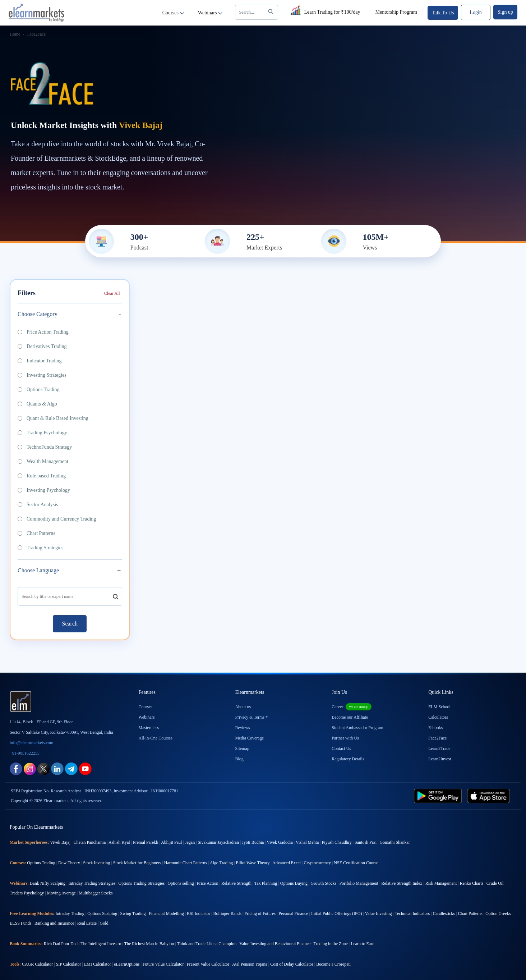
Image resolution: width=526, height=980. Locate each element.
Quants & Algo (37, 404)
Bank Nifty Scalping (48, 883)
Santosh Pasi (366, 842)
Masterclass (149, 728)
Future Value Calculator (163, 964)
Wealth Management (43, 461)
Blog (239, 759)
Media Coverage (249, 738)
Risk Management (441, 883)
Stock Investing (96, 863)
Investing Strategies (42, 375)
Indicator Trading (40, 361)
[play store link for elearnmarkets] (439, 795)
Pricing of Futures (260, 913)
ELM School (439, 707)
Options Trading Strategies (141, 883)
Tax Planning (266, 883)
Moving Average (61, 893)
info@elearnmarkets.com (31, 743)
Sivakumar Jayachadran (218, 842)
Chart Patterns (36, 533)
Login (476, 12)
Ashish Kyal (119, 842)
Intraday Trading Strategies (92, 883)
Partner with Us (345, 738)
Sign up (505, 12)
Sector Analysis (38, 505)
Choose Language (38, 570)
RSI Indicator (199, 913)
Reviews (242, 728)
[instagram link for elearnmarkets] (30, 768)
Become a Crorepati (333, 964)
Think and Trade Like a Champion (207, 944)
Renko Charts (472, 883)
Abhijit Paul (171, 842)
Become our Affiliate (350, 717)
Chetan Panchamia (90, 842)
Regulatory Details (348, 759)
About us (243, 707)
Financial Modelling (166, 913)
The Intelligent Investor (101, 944)
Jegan (190, 842)
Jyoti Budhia (253, 842)
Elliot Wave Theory (253, 863)
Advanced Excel (287, 863)
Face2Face (437, 738)
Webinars (210, 13)
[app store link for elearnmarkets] (490, 795)
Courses (173, 13)
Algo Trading (221, 863)
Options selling (181, 883)
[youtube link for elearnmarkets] (85, 768)
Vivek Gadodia (280, 842)
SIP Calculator (69, 964)
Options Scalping (102, 913)
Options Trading (38, 390)
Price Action (208, 883)
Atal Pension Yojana (250, 964)
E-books (435, 728)
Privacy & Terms (250, 717)
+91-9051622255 (25, 753)
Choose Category (38, 314)
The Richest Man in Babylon (149, 944)
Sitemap (242, 748)
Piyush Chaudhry (337, 842)
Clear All (112, 293)
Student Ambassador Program (357, 728)
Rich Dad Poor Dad (61, 944)
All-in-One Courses (156, 738)
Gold (104, 923)
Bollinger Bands (227, 913)
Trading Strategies (41, 548)
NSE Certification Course (356, 863)
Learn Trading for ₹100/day (324, 11)
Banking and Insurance (54, 923)
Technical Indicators (412, 913)
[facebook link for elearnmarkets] (16, 768)
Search (257, 12)
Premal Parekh (146, 842)
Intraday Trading (70, 913)
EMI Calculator (98, 964)
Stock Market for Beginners (137, 863)
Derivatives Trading (42, 346)
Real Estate (87, 923)
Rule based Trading (42, 476)
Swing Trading (133, 913)
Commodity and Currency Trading (57, 519)
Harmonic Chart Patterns (186, 863)
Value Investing (379, 913)
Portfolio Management (359, 883)
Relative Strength (236, 883)
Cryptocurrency (317, 863)
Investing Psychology (44, 490)
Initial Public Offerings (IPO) (336, 913)
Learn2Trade (439, 748)
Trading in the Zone (331, 944)
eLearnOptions (127, 964)
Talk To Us (443, 13)
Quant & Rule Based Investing (53, 418)
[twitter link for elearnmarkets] (43, 768)
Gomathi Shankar (394, 842)
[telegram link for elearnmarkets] (71, 768)
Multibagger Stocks (96, 893)
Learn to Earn (363, 944)
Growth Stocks (324, 883)
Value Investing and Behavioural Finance (275, 944)
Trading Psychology (42, 433)
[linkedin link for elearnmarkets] (57, 768)
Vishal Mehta (307, 842)
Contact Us (341, 748)
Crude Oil (495, 883)
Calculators (438, 717)
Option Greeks (498, 913)
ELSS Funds (20, 923)
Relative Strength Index (402, 883)
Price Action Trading (43, 332)
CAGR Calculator (37, 964)
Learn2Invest (440, 759)
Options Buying (294, 883)
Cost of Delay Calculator (292, 964)
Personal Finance (293, 913)
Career (352, 707)
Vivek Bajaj (60, 842)
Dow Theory (69, 863)
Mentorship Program (396, 12)
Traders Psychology (27, 893)
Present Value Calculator (208, 964)
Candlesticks (444, 913)
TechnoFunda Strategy (45, 447)
